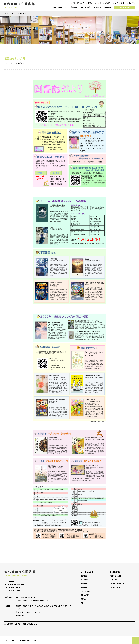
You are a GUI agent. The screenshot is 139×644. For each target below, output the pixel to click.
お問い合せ (131, 3)
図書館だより (21, 63)
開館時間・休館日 (79, 3)
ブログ (115, 3)
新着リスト (84, 599)
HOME (7, 13)
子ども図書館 (125, 7)
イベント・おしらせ (87, 572)
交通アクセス (92, 3)
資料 (122, 3)
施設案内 (97, 7)
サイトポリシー (115, 587)
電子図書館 (86, 7)
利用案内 (108, 7)
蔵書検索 (74, 7)
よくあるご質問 (105, 3)
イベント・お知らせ (60, 7)
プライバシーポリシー (117, 583)
